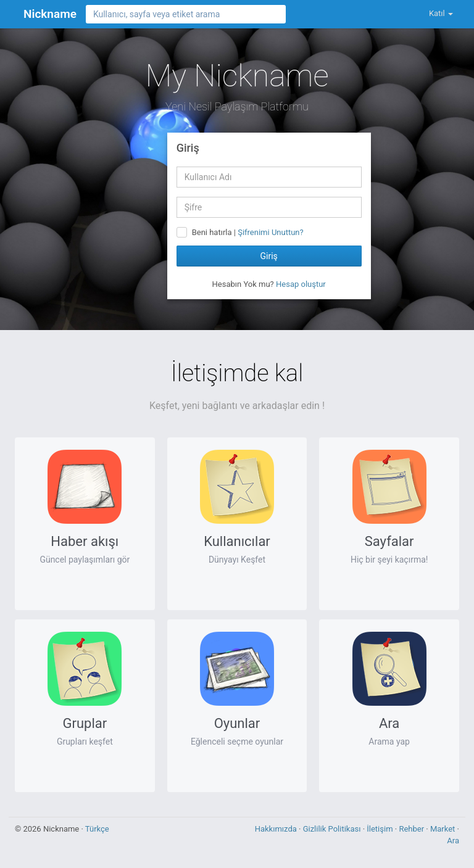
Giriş (268, 256)
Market (444, 829)
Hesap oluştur (301, 284)
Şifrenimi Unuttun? (270, 232)
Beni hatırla (212, 232)
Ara (453, 841)
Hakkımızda (277, 829)
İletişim (381, 829)
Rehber (412, 829)
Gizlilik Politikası (333, 829)
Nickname (50, 14)
